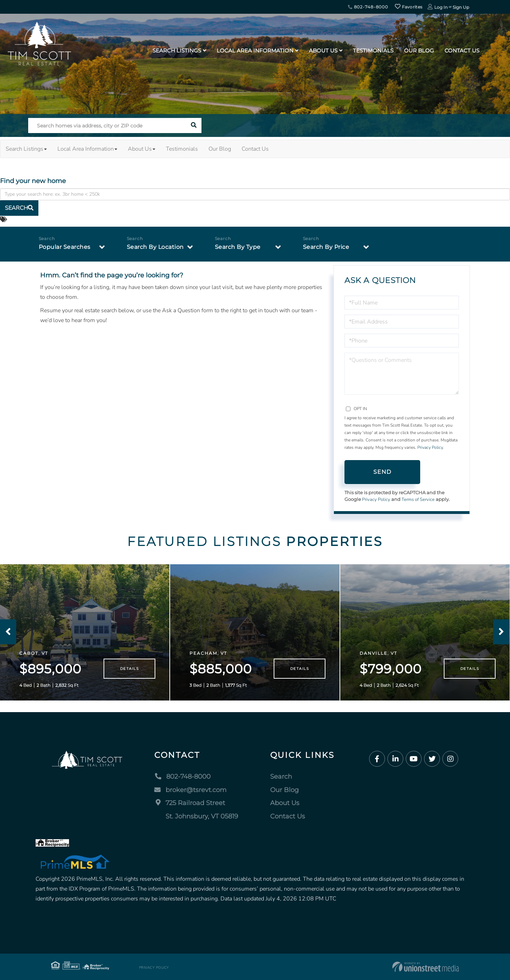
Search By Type (238, 247)
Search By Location (155, 247)
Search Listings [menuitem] (177, 51)
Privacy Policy (430, 447)
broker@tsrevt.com (190, 790)
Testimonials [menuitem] (373, 51)
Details (129, 669)
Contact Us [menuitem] (462, 51)
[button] (194, 125)
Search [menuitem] (281, 777)
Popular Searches (65, 247)
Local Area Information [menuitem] (255, 51)
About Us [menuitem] (323, 51)
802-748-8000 (368, 7)
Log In (441, 7)
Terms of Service (418, 500)
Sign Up (461, 7)
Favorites (409, 7)
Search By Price (326, 247)
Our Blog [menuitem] (419, 51)
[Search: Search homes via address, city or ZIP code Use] (107, 125)
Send (382, 472)
